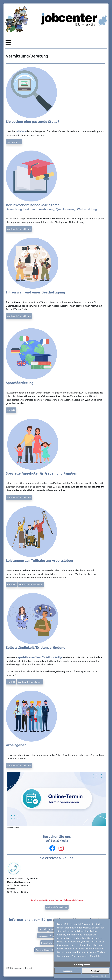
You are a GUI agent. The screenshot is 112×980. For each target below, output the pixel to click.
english (53, 929)
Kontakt (11, 410)
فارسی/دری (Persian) (48, 936)
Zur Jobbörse (14, 142)
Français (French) (49, 943)
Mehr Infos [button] (96, 956)
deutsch (43, 929)
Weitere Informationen (19, 229)
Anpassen (68, 971)
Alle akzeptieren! (82, 964)
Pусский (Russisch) (44, 950)
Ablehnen (96, 971)
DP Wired (105, 976)
